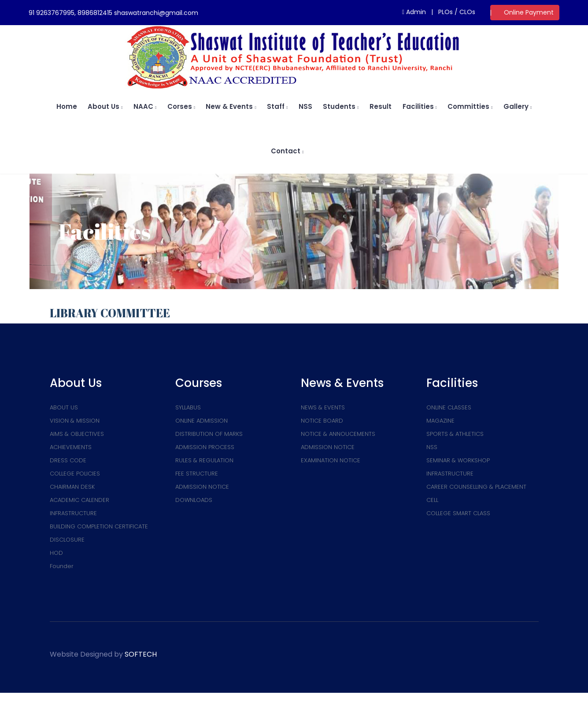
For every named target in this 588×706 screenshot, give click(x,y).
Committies (470, 106)
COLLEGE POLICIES (75, 474)
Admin (414, 12)
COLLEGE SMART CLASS (458, 513)
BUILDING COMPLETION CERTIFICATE (99, 526)
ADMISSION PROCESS (205, 447)
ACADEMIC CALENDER (80, 500)
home (67, 106)
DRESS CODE (68, 460)
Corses (181, 106)
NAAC (145, 106)
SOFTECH (141, 654)
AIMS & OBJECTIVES (77, 434)
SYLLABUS (188, 407)
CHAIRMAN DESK (72, 487)
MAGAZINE (440, 421)
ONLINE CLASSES (449, 407)
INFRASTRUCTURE (73, 513)
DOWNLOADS (194, 500)
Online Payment (529, 12)
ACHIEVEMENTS (71, 447)
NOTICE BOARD (322, 421)
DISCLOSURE (67, 540)
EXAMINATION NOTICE (331, 460)
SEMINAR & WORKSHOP (458, 460)
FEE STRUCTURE (197, 474)
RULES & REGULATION (204, 460)
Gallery (518, 106)
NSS (305, 106)
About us (105, 106)
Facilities (420, 106)
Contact (287, 151)
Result (381, 106)
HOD (56, 553)
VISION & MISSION (75, 421)
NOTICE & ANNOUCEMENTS (338, 434)
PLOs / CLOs (457, 12)
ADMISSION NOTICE (202, 487)
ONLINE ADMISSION (202, 421)
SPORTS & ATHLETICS (455, 434)
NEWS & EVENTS (323, 407)
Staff (277, 106)
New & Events (231, 106)
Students (341, 106)
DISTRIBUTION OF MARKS (209, 434)
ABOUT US (64, 407)
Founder (62, 566)
